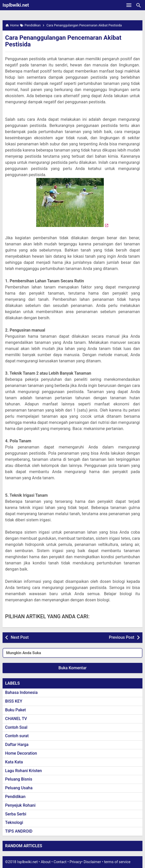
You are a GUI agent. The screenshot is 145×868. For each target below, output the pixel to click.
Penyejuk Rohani (20, 805)
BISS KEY (14, 701)
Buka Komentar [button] (73, 668)
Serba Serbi (16, 814)
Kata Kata (14, 762)
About (46, 862)
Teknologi (14, 822)
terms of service (117, 862)
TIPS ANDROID (19, 831)
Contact (60, 862)
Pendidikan (15, 797)
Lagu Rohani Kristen (24, 771)
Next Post (20, 637)
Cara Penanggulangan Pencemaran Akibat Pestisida (63, 41)
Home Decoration (21, 753)
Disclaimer (92, 862)
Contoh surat (17, 736)
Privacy (76, 862)
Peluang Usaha (19, 788)
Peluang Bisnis (19, 779)
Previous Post (122, 637)
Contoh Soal (16, 727)
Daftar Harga (17, 745)
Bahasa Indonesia (21, 692)
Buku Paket (15, 710)
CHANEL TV (16, 719)
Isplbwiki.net (16, 5)
